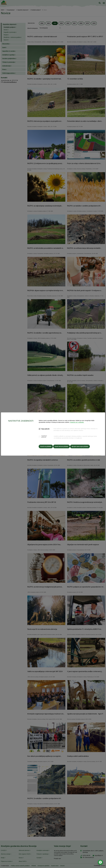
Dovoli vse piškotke (46, 446)
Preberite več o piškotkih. (77, 423)
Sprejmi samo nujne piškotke (81, 446)
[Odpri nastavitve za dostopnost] (100, 862)
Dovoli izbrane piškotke (62, 446)
